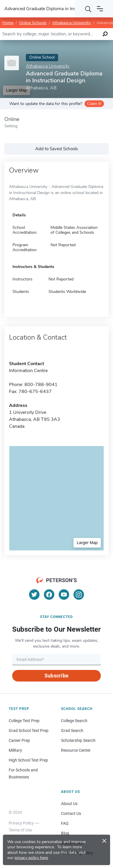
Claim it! (94, 104)
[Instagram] (79, 595)
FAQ (65, 823)
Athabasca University (71, 23)
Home (8, 23)
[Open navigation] (100, 9)
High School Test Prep (28, 760)
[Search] (88, 9)
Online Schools (33, 23)
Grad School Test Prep (29, 731)
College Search (74, 721)
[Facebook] (49, 595)
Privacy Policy (21, 823)
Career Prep (19, 740)
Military (15, 750)
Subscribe (56, 676)
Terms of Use (20, 830)
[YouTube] (64, 595)
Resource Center (76, 750)
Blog (65, 833)
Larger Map (87, 543)
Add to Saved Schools (56, 149)
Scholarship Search (78, 740)
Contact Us (71, 813)
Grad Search (72, 731)
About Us (69, 804)
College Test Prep (24, 721)
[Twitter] (34, 595)
